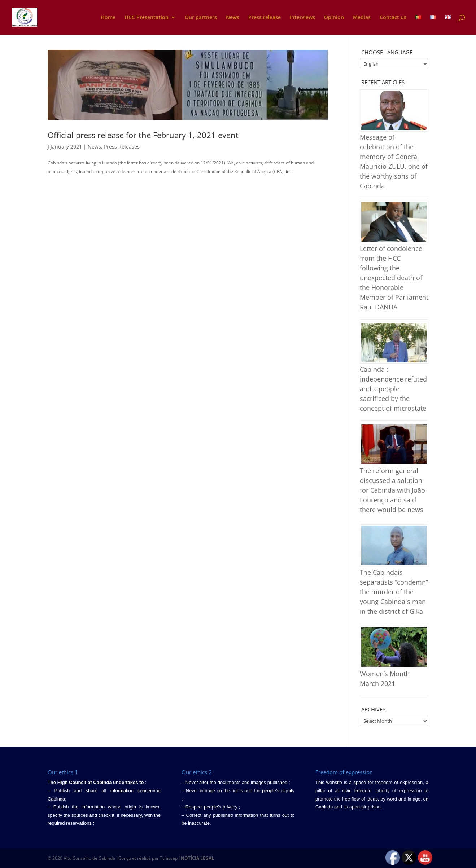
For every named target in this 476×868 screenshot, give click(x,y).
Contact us (393, 18)
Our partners (201, 18)
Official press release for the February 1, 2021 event (143, 135)
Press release (265, 18)
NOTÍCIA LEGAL (197, 858)
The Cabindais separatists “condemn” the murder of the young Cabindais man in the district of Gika (394, 592)
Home (108, 18)
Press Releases (122, 147)
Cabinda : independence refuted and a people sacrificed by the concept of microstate (393, 389)
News (233, 18)
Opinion (334, 18)
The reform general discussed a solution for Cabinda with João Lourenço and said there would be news (392, 490)
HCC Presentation (147, 18)
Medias (362, 18)
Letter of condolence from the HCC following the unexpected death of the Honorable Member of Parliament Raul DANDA (394, 278)
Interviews (302, 18)
